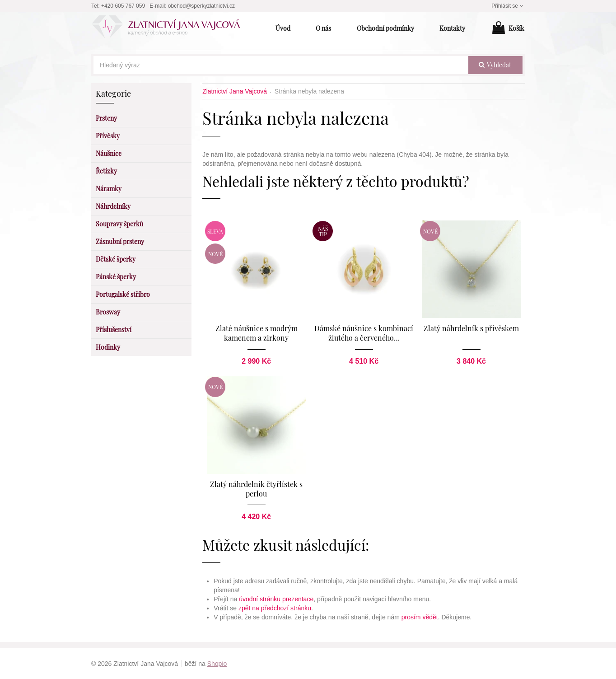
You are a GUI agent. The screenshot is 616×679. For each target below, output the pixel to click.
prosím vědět (420, 617)
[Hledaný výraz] (281, 65)
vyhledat (495, 65)
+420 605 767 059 (123, 6)
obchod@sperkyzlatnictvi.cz (201, 6)
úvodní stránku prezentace (276, 599)
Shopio (217, 664)
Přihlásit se (508, 6)
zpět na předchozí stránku (275, 608)
